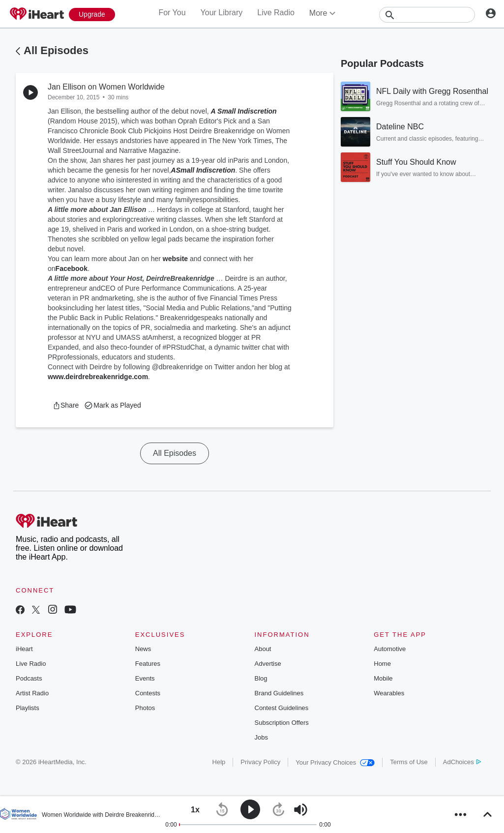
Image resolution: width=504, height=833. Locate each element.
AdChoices (462, 762)
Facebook (72, 268)
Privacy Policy (260, 762)
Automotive (390, 649)
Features (148, 664)
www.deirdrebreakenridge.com (98, 377)
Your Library (222, 13)
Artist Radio (32, 693)
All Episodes (56, 50)
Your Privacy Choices (335, 762)
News (143, 649)
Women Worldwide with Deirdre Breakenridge (101, 815)
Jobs (261, 737)
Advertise (268, 664)
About (263, 649)
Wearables (389, 693)
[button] (66, 405)
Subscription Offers (282, 723)
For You (172, 13)
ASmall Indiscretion (203, 170)
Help (219, 762)
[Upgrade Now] (92, 15)
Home (382, 664)
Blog (261, 678)
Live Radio (276, 13)
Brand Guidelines (279, 693)
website (175, 259)
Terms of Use (409, 762)
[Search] (427, 15)
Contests (148, 693)
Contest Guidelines (282, 708)
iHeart (24, 649)
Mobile (383, 678)
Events (145, 678)
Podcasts (29, 678)
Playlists (28, 708)
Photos (145, 708)
